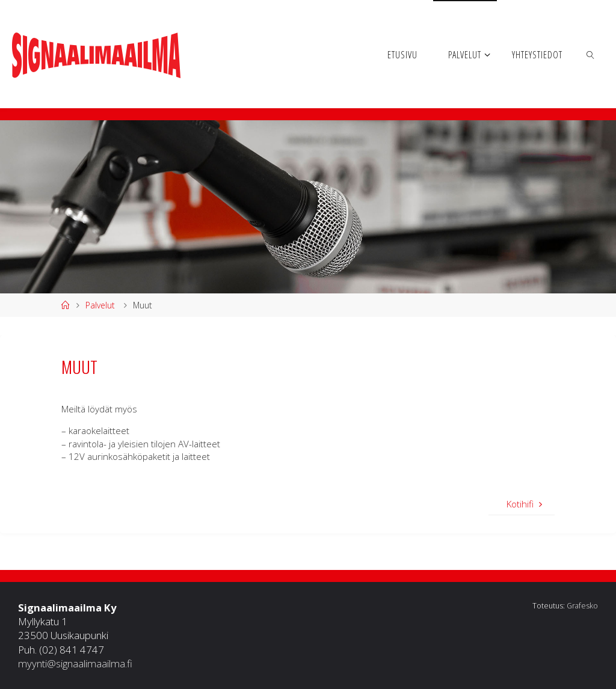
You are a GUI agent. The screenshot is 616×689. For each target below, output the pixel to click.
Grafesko (582, 606)
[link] (591, 54)
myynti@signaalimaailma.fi (75, 663)
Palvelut (100, 305)
